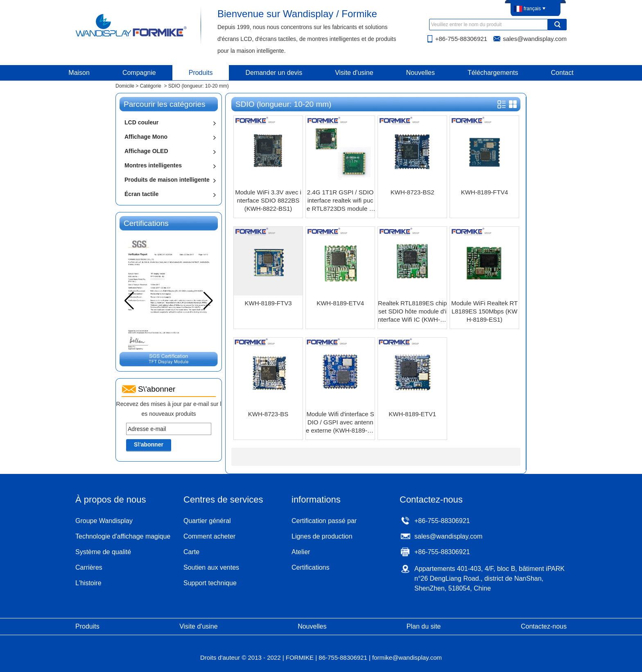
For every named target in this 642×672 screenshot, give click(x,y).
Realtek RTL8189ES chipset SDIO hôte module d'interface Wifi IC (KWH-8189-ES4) (412, 312)
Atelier (301, 552)
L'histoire (88, 583)
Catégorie (151, 86)
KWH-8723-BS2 (413, 192)
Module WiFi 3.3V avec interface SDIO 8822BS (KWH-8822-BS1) (268, 200)
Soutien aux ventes (211, 567)
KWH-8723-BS (268, 414)
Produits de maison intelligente (167, 180)
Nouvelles (420, 73)
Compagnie (139, 73)
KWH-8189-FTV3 (268, 303)
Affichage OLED (146, 151)
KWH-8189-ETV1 (412, 414)
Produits (201, 73)
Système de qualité (103, 552)
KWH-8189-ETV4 (340, 303)
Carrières (89, 567)
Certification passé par (324, 521)
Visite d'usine (354, 73)
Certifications (310, 567)
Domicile (125, 86)
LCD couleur (141, 122)
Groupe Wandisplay (104, 521)
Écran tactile (141, 194)
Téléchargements (493, 73)
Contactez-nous (544, 626)
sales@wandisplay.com (535, 39)
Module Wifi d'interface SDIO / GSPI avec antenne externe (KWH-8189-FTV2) (340, 423)
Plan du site (424, 626)
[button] (208, 301)
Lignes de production (322, 536)
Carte (191, 552)
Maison (79, 73)
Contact (562, 73)
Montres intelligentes (153, 165)
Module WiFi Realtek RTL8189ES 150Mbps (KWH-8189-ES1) (484, 311)
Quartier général (207, 521)
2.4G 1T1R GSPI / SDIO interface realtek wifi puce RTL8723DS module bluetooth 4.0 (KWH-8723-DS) (340, 201)
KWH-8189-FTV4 (485, 192)
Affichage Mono (146, 137)
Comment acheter (209, 536)
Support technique (210, 583)
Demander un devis (274, 73)
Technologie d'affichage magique (123, 536)
